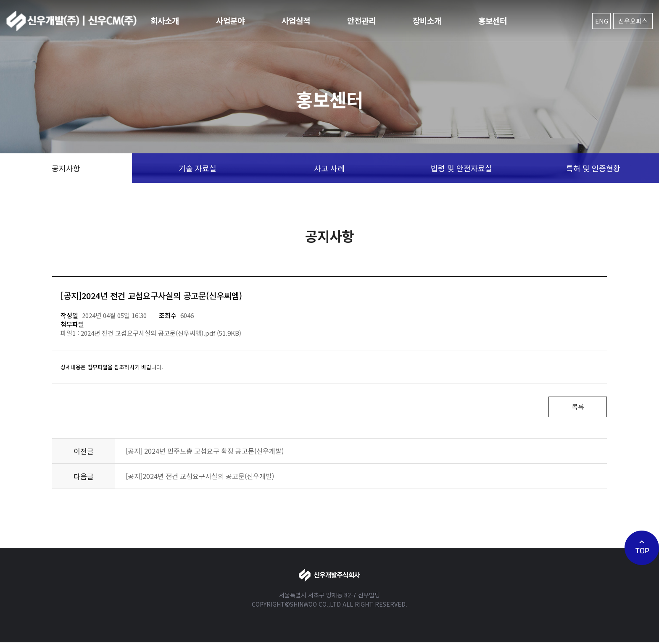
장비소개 (427, 20)
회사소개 (165, 20)
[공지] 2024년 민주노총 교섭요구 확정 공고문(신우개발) (205, 452)
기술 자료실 (198, 168)
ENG (602, 21)
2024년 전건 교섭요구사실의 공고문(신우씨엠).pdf (148, 333)
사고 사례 (329, 168)
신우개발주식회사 (71, 21)
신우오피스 (633, 21)
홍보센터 (493, 20)
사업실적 (296, 20)
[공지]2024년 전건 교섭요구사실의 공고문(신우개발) (200, 478)
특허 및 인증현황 (593, 168)
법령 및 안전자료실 (461, 168)
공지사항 (66, 168)
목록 (575, 407)
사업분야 (230, 20)
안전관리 (361, 20)
